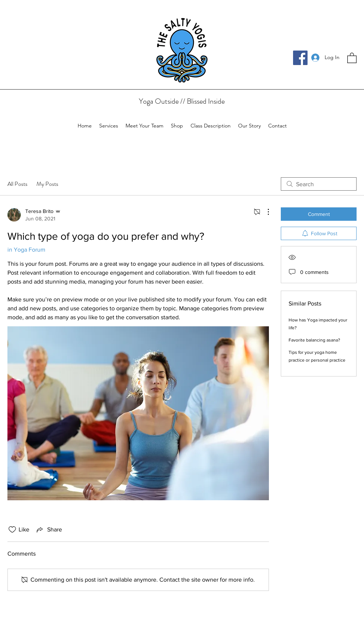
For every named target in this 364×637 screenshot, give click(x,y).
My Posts (47, 184)
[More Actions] (264, 212)
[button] (352, 58)
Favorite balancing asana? (314, 340)
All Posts (17, 184)
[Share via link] (49, 530)
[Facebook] (300, 58)
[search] (319, 184)
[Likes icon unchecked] (12, 530)
